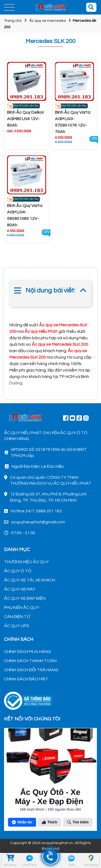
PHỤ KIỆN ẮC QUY (22, 608)
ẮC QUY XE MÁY (20, 589)
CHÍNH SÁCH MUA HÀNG (27, 652)
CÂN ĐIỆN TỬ (17, 617)
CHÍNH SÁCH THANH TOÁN (30, 661)
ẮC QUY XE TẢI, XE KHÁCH (30, 580)
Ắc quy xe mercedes (48, 21)
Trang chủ (13, 21)
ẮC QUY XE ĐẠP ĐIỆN (25, 598)
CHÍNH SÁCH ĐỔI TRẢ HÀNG (31, 670)
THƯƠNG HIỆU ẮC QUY (26, 562)
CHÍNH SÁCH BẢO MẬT (26, 679)
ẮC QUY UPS (17, 626)
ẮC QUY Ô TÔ (18, 571)
